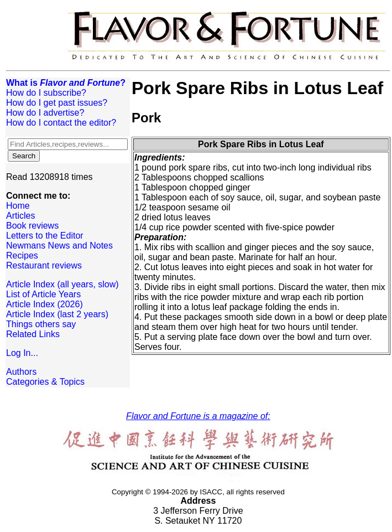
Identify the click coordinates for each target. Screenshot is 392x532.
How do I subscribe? (46, 93)
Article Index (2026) (45, 304)
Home (18, 206)
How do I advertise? (45, 113)
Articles (20, 216)
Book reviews (32, 226)
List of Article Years (43, 294)
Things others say (41, 324)
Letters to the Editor (45, 236)
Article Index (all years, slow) (62, 284)
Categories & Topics (45, 382)
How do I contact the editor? (61, 123)
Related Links (33, 334)
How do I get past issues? (57, 103)
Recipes (22, 255)
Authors (21, 372)
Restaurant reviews (44, 265)
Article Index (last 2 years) (57, 314)
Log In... (22, 353)
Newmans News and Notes (59, 246)
